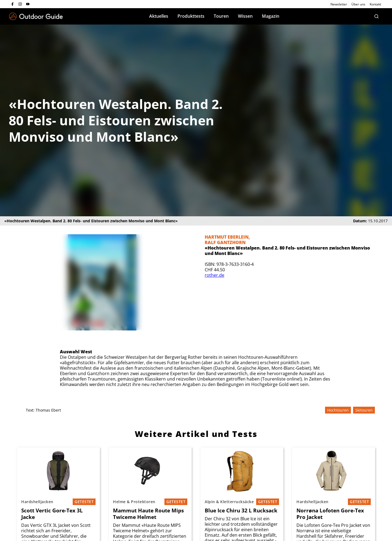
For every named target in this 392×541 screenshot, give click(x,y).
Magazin (271, 16)
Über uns (358, 4)
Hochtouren (338, 410)
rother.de (215, 275)
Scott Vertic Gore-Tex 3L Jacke (52, 514)
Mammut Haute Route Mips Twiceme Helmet (148, 514)
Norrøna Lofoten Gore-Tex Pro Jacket (330, 514)
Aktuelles (159, 16)
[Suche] (376, 16)
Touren (221, 16)
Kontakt (375, 4)
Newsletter (339, 4)
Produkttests (191, 16)
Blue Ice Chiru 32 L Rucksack (241, 510)
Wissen (245, 16)
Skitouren (364, 410)
